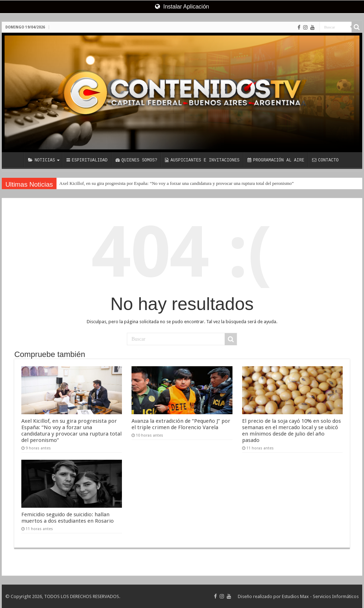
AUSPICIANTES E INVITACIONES (202, 161)
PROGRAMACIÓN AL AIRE (276, 161)
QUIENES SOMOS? (136, 161)
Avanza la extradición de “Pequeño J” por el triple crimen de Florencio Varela (181, 424)
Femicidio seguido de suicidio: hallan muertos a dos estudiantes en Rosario (68, 518)
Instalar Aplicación (182, 7)
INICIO (15, 160)
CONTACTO (325, 161)
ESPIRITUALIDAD (87, 161)
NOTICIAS (42, 161)
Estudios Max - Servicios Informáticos (320, 596)
